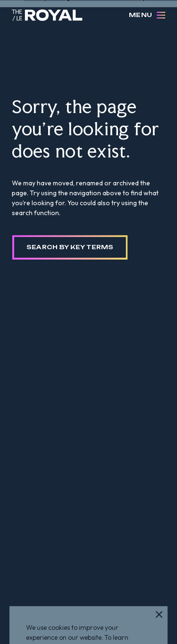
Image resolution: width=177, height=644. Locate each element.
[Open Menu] (161, 15)
